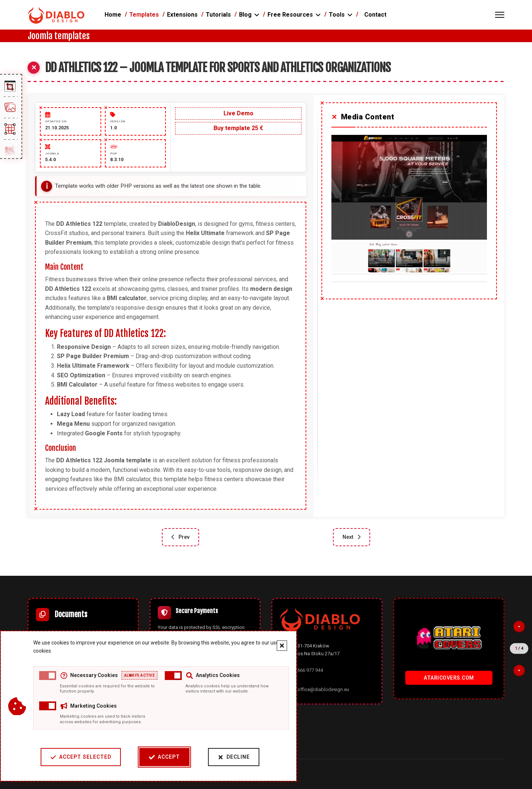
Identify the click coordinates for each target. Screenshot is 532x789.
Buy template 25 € (238, 128)
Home (113, 15)
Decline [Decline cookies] (231, 757)
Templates (144, 15)
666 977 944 (310, 670)
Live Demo (238, 113)
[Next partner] (519, 670)
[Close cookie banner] (279, 646)
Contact (375, 15)
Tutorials (218, 15)
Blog (245, 15)
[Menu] (500, 15)
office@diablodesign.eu (323, 689)
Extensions (182, 15)
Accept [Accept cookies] (162, 757)
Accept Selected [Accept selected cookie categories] (78, 757)
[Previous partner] (519, 626)
